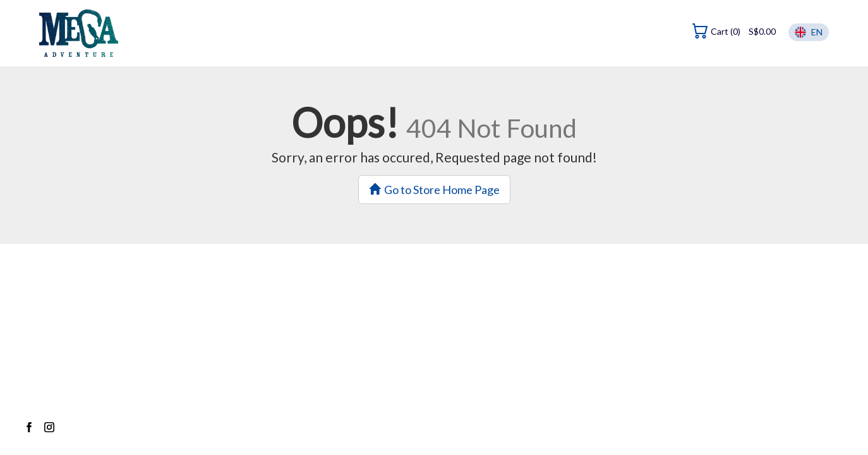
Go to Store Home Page (434, 190)
